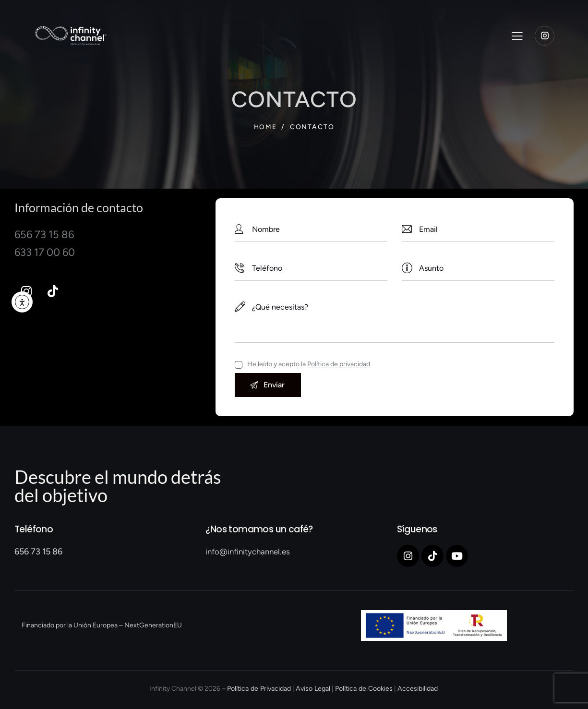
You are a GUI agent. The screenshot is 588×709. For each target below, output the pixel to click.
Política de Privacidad (260, 689)
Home (265, 127)
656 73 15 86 (38, 552)
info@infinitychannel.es (248, 552)
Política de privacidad (339, 365)
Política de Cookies (363, 689)
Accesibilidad (416, 689)
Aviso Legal (313, 689)
